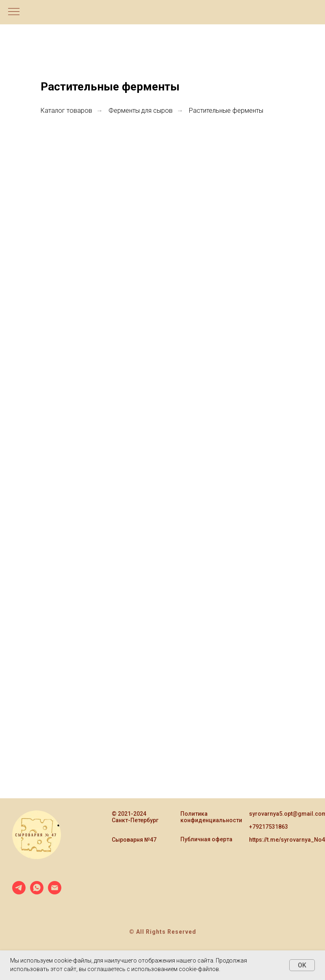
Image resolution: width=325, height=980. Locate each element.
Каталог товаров (66, 111)
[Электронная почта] (55, 892)
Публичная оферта (206, 839)
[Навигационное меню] (14, 12)
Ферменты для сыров (141, 111)
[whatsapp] (37, 892)
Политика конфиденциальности (211, 817)
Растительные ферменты (226, 111)
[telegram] (19, 892)
